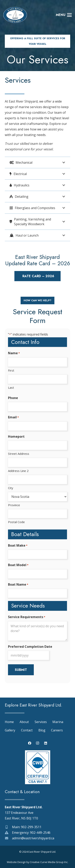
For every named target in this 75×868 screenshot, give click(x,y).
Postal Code (16, 522)
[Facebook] (30, 743)
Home (9, 722)
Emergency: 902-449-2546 (31, 833)
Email (13, 417)
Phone (13, 398)
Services (41, 722)
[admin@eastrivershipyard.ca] (8, 838)
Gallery (10, 730)
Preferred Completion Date (30, 647)
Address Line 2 (18, 471)
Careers (57, 730)
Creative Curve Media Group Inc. (49, 862)
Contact (27, 730)
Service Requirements (27, 617)
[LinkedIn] (46, 743)
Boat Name (18, 585)
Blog (42, 730)
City (11, 488)
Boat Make (18, 546)
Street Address (19, 454)
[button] (64, 15)
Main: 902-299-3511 (27, 827)
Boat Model (18, 565)
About (24, 722)
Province (14, 505)
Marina (58, 722)
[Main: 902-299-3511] (8, 827)
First (11, 370)
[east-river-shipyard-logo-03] (15, 15)
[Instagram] (38, 743)
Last (11, 388)
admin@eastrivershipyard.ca (33, 838)
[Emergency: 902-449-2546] (8, 833)
